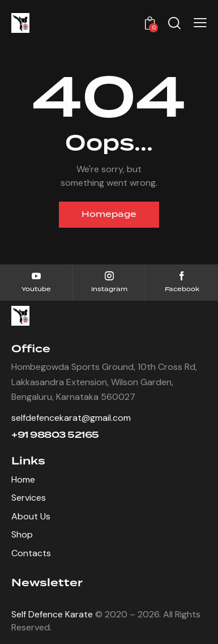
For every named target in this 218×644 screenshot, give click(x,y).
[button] (200, 23)
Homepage (109, 215)
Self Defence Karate (52, 614)
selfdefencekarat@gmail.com (71, 418)
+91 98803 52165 (55, 435)
